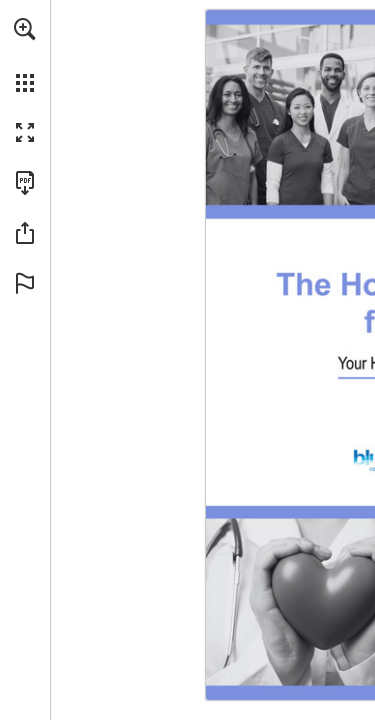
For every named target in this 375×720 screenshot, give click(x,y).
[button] (25, 29)
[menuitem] (25, 55)
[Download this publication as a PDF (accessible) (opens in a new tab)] (25, 183)
